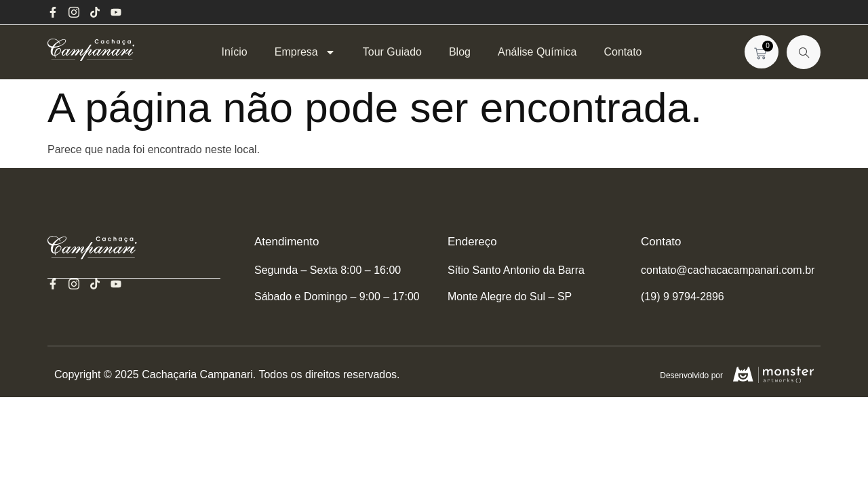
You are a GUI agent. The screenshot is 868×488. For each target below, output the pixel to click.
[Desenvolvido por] (773, 375)
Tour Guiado (392, 52)
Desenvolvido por (690, 375)
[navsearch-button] (804, 52)
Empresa (305, 52)
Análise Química (537, 52)
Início (234, 52)
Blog (460, 52)
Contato (623, 52)
